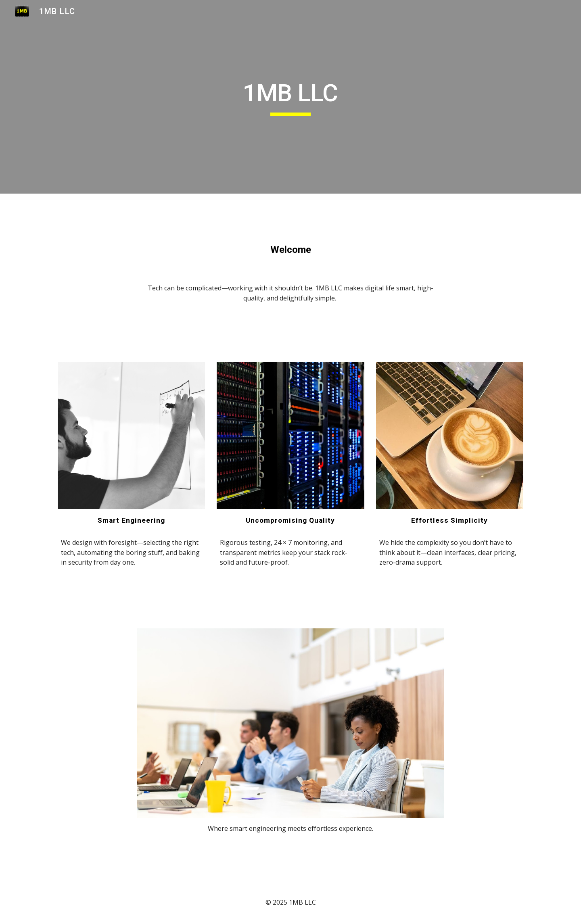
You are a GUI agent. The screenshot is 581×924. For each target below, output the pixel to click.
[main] (290, 97)
